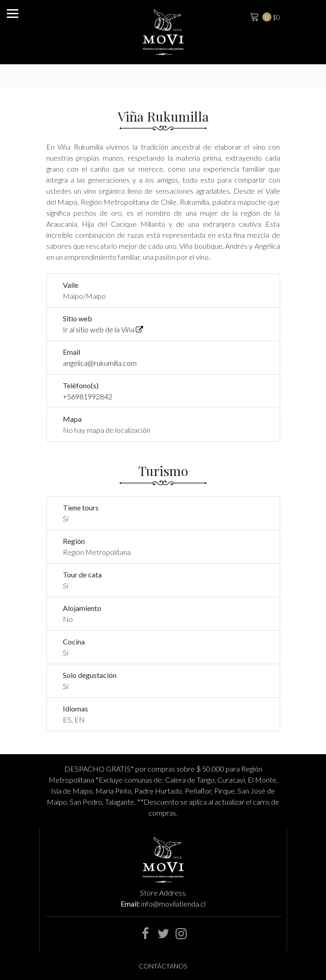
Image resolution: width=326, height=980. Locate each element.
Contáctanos (163, 966)
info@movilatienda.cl (173, 904)
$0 (264, 16)
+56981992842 (88, 396)
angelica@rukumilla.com (100, 363)
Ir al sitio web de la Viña (103, 329)
